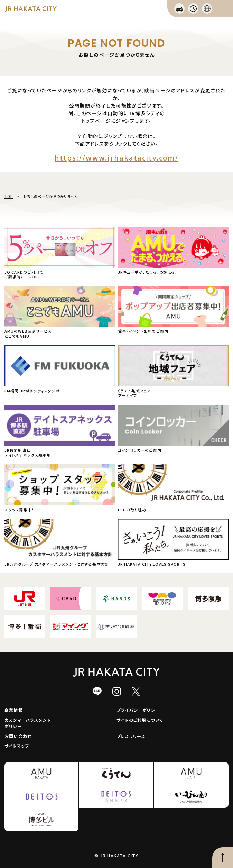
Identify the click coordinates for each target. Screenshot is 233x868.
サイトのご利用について (140, 720)
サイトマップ (17, 746)
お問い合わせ (18, 736)
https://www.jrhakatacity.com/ (116, 158)
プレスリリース (131, 736)
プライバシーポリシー (138, 710)
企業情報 (14, 710)
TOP (9, 196)
